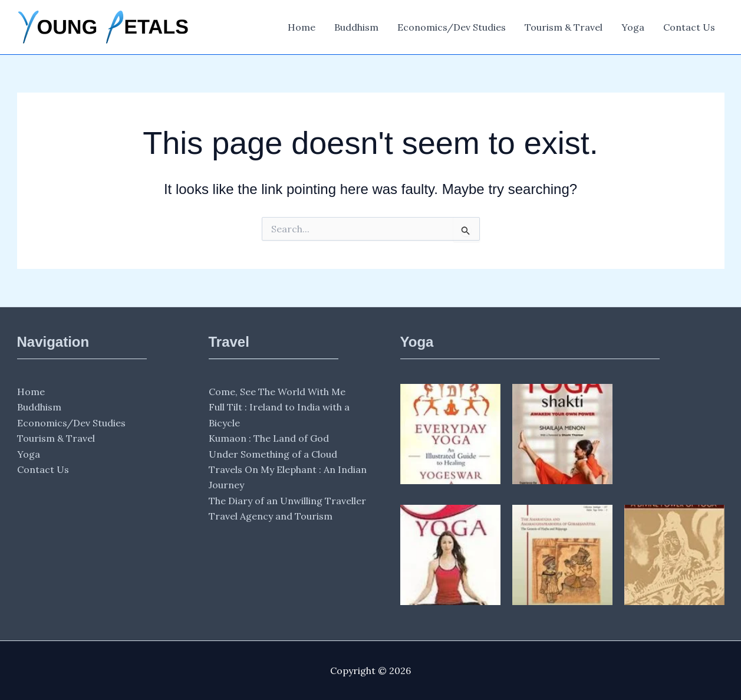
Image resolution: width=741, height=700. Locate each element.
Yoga (633, 27)
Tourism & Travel (564, 27)
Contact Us (689, 27)
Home (302, 27)
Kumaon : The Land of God (269, 438)
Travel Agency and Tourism (271, 516)
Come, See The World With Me (277, 392)
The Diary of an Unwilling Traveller (287, 501)
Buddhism (356, 27)
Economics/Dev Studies (452, 27)
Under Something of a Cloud (273, 454)
